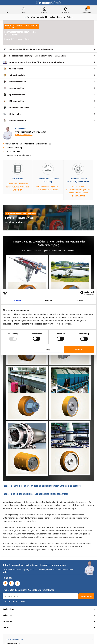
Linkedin (11, 583)
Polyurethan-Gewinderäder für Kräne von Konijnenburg (33, 62)
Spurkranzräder (14, 95)
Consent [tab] (17, 301)
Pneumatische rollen (16, 108)
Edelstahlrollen (13, 88)
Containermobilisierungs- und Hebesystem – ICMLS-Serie (34, 56)
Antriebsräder (13, 69)
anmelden (44, 10)
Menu (6, 10)
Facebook (5, 583)
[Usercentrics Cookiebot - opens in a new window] (82, 293)
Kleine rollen (12, 114)
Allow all (79, 349)
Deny (48, 349)
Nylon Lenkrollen (14, 121)
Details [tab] (48, 301)
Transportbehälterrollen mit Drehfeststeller (28, 49)
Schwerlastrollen (14, 82)
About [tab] (80, 301)
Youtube (17, 583)
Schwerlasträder (14, 75)
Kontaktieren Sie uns (24, 135)
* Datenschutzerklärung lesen (14, 601)
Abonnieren (86, 596)
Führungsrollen (13, 101)
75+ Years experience (50, 17)
